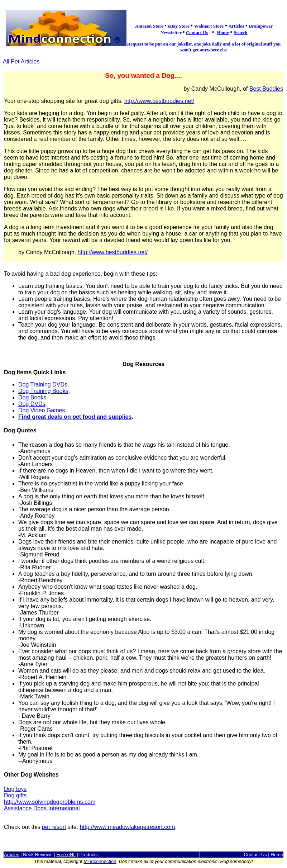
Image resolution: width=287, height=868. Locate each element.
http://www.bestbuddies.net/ (159, 101)
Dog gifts (15, 795)
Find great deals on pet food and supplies (75, 417)
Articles (12, 855)
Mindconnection (100, 861)
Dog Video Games (42, 410)
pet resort (54, 827)
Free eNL (66, 855)
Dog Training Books (43, 391)
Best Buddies (266, 89)
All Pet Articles (21, 61)
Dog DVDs (32, 404)
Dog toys (15, 789)
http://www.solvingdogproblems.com (50, 802)
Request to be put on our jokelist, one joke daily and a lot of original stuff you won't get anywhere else (204, 47)
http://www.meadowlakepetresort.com (128, 827)
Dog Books (32, 397)
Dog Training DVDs (43, 385)
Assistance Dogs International (42, 808)
